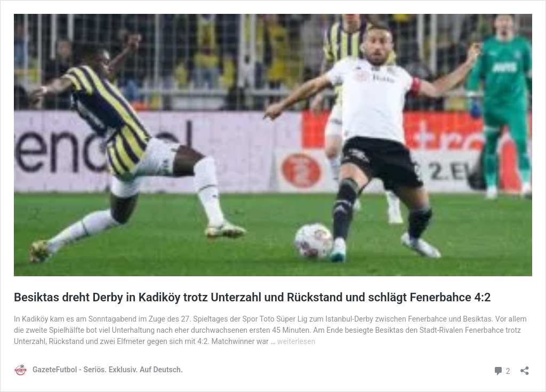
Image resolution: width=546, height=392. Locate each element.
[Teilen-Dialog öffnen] (525, 367)
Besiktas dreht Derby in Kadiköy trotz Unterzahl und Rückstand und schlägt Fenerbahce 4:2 (252, 297)
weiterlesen (296, 341)
